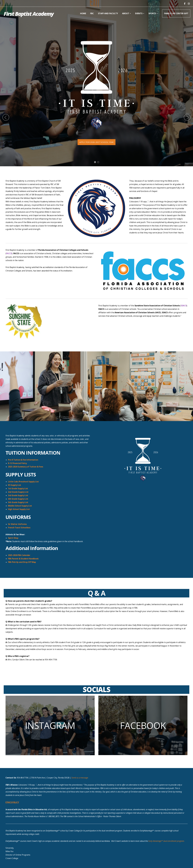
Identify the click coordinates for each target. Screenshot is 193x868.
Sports (153, 13)
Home (83, 13)
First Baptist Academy (29, 14)
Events (140, 13)
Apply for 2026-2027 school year (96, 142)
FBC (92, 13)
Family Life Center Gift (176, 13)
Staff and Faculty (108, 13)
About (127, 13)
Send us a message (80, 778)
